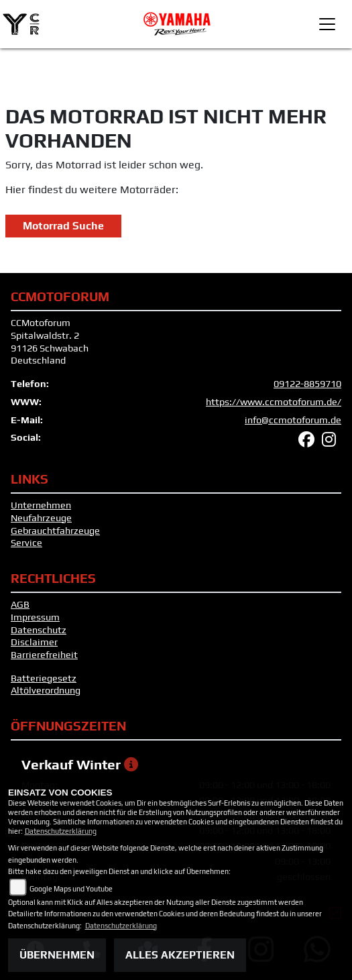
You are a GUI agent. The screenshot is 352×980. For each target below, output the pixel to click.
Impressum (35, 617)
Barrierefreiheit (44, 655)
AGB (20, 604)
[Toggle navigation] (327, 24)
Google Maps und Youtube (71, 889)
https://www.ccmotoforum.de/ (274, 402)
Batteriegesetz (44, 678)
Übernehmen (57, 955)
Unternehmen (41, 505)
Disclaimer (34, 642)
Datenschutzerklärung (61, 831)
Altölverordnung (46, 690)
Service (26, 543)
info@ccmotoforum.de (293, 420)
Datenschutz (39, 630)
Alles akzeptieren (180, 955)
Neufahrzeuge (41, 518)
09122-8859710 (307, 384)
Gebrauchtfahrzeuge (55, 531)
